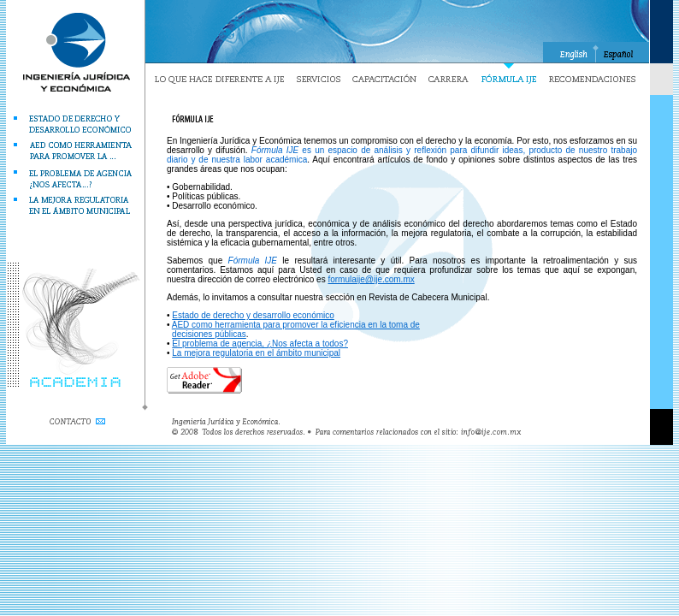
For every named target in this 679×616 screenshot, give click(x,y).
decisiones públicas (209, 334)
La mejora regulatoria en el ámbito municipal (256, 353)
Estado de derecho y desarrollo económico (253, 315)
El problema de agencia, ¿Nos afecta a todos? (260, 344)
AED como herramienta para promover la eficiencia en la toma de (296, 325)
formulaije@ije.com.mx (371, 279)
